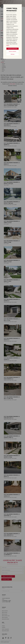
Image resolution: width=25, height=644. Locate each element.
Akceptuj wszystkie (13, 49)
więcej (8, 45)
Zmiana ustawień (12, 51)
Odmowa (13, 54)
